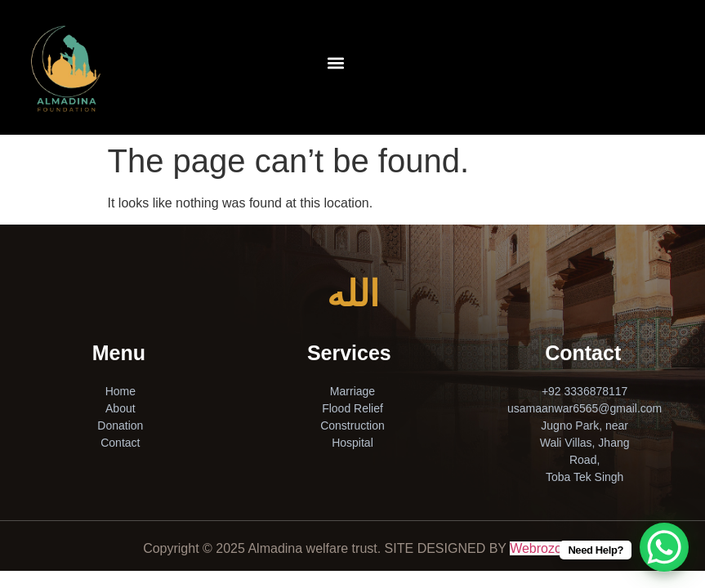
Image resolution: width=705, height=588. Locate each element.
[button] (335, 62)
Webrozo (536, 548)
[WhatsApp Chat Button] (664, 547)
